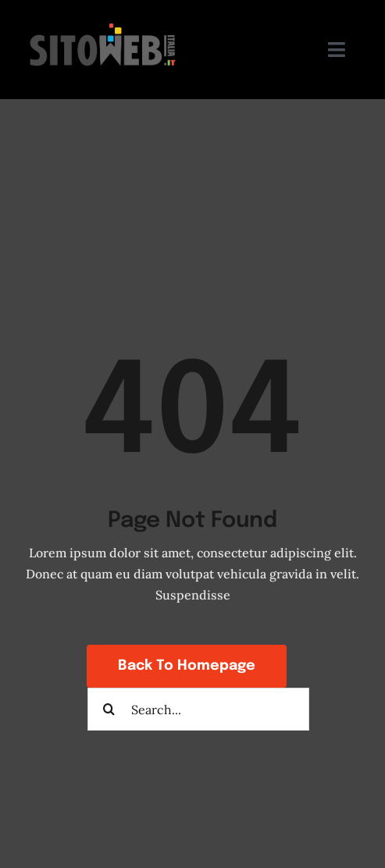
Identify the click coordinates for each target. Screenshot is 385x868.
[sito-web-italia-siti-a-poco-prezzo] (105, 22)
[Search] (109, 709)
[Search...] (198, 709)
